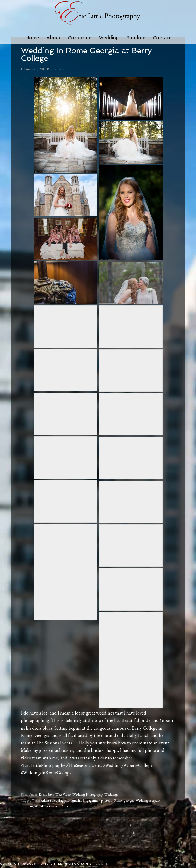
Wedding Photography (88, 794)
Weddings (111, 794)
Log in (102, 864)
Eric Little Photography (98, 13)
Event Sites (46, 794)
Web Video (63, 794)
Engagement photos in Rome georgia (108, 800)
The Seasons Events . (57, 743)
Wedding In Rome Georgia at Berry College (86, 54)
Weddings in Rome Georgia (54, 806)
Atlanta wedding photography (61, 800)
